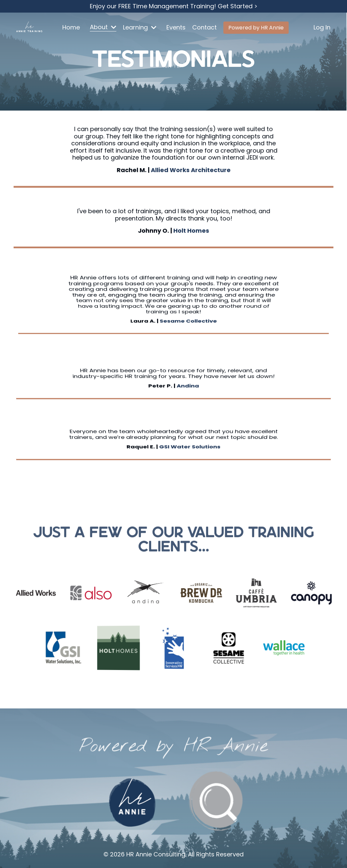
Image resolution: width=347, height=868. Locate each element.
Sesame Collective (188, 308)
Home (71, 28)
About (103, 27)
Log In (322, 27)
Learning (140, 28)
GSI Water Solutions (190, 443)
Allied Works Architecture (191, 169)
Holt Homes (191, 230)
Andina (188, 382)
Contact (204, 28)
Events (176, 28)
